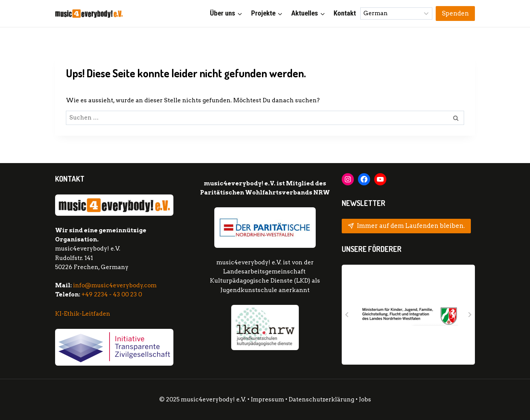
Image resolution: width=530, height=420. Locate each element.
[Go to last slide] (347, 315)
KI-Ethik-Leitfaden (83, 314)
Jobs (365, 399)
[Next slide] (469, 315)
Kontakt (345, 13)
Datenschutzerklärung (322, 399)
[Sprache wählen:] (396, 14)
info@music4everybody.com (115, 285)
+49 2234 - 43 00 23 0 (112, 294)
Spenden (455, 13)
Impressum (267, 399)
